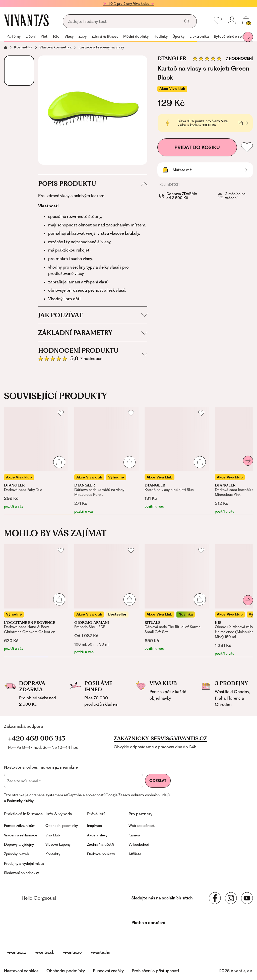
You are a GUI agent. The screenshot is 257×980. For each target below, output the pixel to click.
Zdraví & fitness (105, 36)
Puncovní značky (108, 971)
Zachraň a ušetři (100, 844)
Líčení (31, 36)
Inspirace (94, 826)
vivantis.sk (45, 952)
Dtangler (172, 58)
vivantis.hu (101, 952)
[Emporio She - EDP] (106, 600)
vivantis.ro (72, 952)
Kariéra (134, 835)
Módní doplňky (136, 36)
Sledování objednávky (21, 873)
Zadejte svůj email (24, 781)
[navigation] (128, 37)
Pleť (44, 36)
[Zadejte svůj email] (74, 781)
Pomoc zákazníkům (20, 826)
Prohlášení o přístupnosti (155, 971)
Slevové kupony (58, 844)
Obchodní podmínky (62, 826)
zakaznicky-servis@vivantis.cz (160, 739)
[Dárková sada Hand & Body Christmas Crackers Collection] (36, 598)
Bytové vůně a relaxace (233, 36)
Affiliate (135, 854)
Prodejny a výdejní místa (24, 864)
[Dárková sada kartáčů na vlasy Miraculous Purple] (106, 461)
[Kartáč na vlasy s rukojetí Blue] (177, 458)
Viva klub (53, 835)
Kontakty (53, 854)
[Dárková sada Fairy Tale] (36, 458)
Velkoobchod (139, 844)
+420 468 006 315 (37, 738)
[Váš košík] (246, 20)
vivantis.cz (17, 952)
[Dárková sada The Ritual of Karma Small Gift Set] (177, 598)
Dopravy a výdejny (19, 844)
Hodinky (161, 36)
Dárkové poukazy (101, 854)
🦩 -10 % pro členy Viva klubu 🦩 (128, 4)
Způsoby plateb (16, 854)
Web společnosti (142, 826)
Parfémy (14, 36)
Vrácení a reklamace (21, 835)
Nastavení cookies (21, 971)
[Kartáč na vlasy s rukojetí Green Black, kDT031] (93, 110)
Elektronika (199, 36)
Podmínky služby (20, 801)
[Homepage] (26, 20)
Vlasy (69, 36)
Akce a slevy (97, 835)
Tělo (56, 36)
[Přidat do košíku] (59, 462)
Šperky (179, 36)
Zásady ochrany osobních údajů (144, 795)
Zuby (83, 36)
